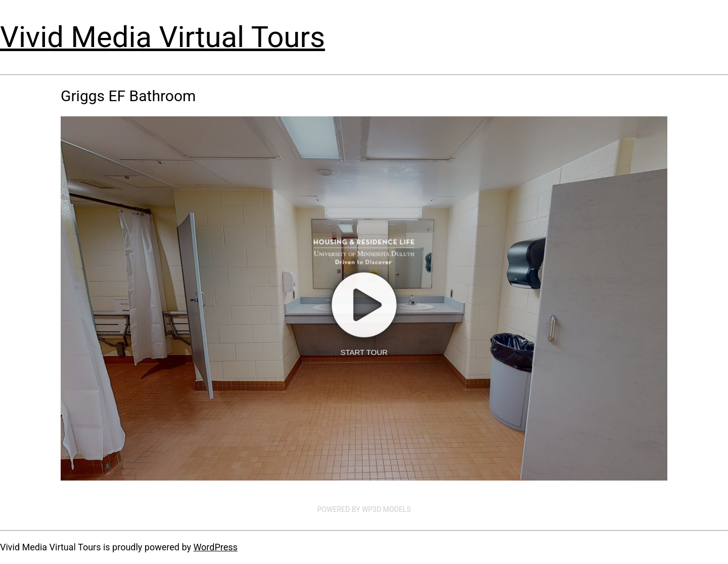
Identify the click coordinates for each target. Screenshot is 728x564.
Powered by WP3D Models (364, 509)
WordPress (215, 547)
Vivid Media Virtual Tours (163, 37)
